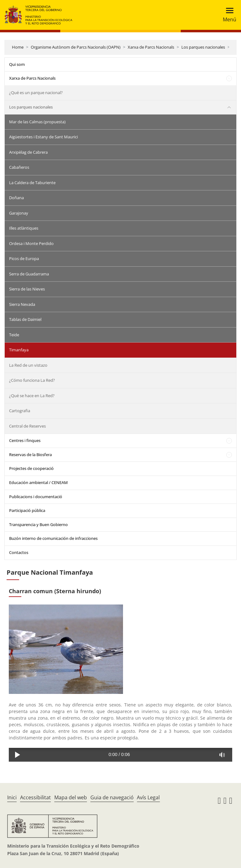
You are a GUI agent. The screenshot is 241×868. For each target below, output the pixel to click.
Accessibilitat (35, 797)
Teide (14, 335)
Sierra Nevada (22, 304)
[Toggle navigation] (228, 15)
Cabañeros (19, 167)
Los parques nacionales (203, 47)
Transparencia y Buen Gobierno (38, 525)
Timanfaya (19, 350)
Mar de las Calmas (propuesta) (37, 122)
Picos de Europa (24, 258)
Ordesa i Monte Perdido (31, 243)
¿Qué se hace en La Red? (32, 396)
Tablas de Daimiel (25, 319)
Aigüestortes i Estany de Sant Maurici (43, 137)
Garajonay (19, 213)
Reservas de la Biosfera (30, 455)
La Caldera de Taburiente (32, 183)
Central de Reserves (27, 426)
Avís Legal (148, 797)
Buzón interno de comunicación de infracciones (53, 538)
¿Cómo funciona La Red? (32, 380)
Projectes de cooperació (31, 468)
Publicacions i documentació (36, 497)
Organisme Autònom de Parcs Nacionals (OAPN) (76, 47)
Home (18, 47)
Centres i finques (25, 440)
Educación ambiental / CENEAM (38, 482)
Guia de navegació (112, 797)
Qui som (17, 64)
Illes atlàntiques (24, 228)
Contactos (19, 552)
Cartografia (20, 411)
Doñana (16, 198)
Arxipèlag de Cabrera (28, 152)
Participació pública (27, 510)
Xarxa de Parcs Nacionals (151, 47)
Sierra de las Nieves (27, 289)
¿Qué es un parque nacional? (36, 93)
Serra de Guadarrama (29, 274)
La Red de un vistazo (28, 365)
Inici (12, 797)
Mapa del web (71, 797)
